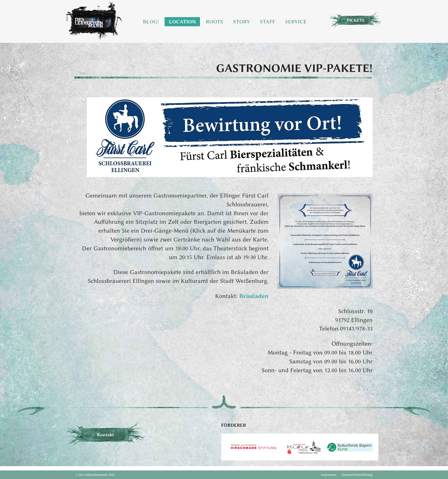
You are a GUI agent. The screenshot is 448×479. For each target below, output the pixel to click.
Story (242, 22)
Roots (214, 22)
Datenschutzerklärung (357, 475)
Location (182, 22)
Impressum (329, 475)
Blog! (151, 22)
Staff (268, 22)
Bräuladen (254, 296)
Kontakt (106, 435)
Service (296, 22)
